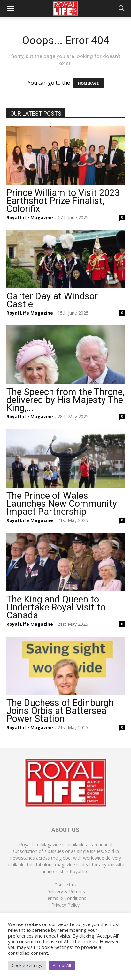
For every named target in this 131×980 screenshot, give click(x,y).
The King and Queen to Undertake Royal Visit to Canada (56, 607)
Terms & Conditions (65, 898)
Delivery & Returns (66, 891)
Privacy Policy (65, 905)
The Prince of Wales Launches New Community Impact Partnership (62, 504)
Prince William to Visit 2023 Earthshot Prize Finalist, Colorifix (63, 201)
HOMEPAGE (88, 83)
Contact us (65, 885)
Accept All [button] (62, 965)
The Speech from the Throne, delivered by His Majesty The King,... (65, 400)
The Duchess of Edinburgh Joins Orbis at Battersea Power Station (60, 711)
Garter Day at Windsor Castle (52, 300)
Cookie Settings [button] (27, 965)
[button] (10, 9)
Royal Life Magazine (30, 217)
